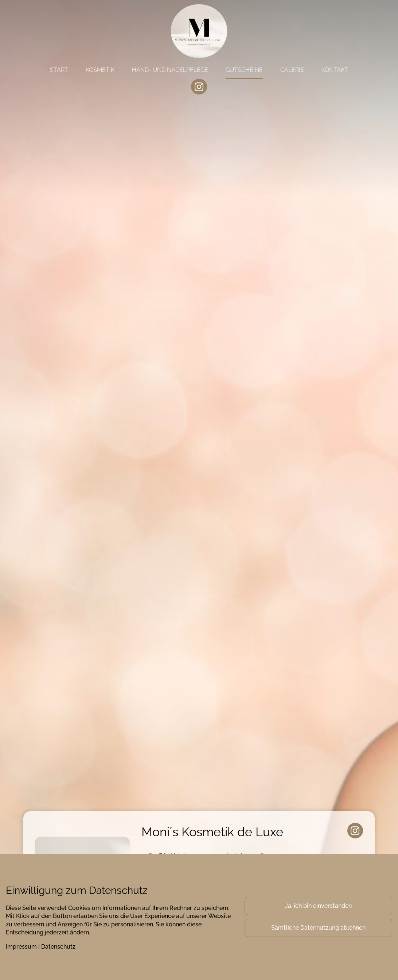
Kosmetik (100, 70)
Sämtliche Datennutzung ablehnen (318, 928)
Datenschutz (58, 947)
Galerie (292, 70)
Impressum (21, 947)
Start (59, 70)
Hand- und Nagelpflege (170, 70)
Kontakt (335, 70)
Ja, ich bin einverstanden (318, 906)
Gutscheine (244, 70)
